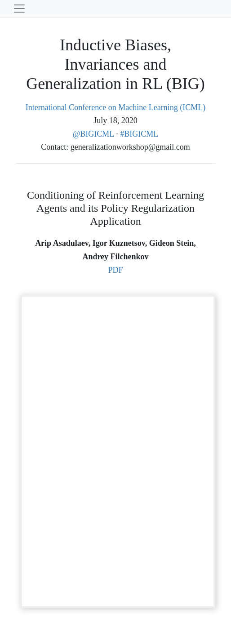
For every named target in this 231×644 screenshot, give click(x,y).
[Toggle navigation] (19, 9)
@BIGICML (94, 134)
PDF (115, 270)
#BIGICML (139, 134)
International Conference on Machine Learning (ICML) (115, 107)
